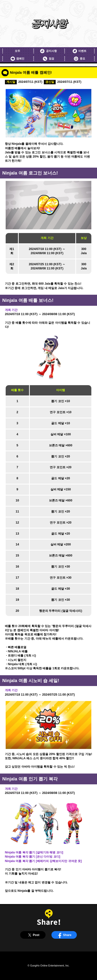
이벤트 (80, 51)
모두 (17, 51)
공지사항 (48, 51)
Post (33, 935)
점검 (48, 59)
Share (64, 935)
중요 (79, 59)
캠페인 (17, 59)
